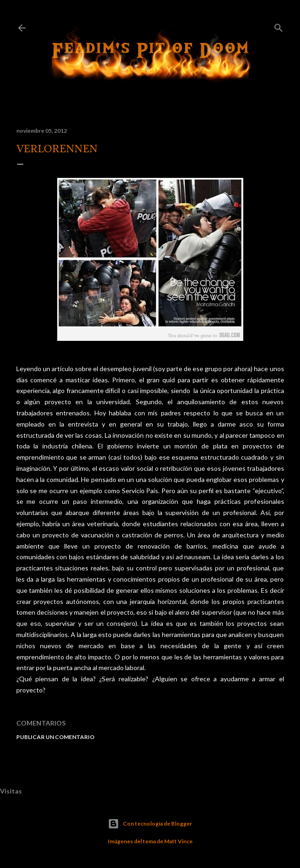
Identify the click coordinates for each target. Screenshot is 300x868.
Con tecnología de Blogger (150, 824)
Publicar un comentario (55, 737)
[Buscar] (279, 26)
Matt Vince (178, 841)
